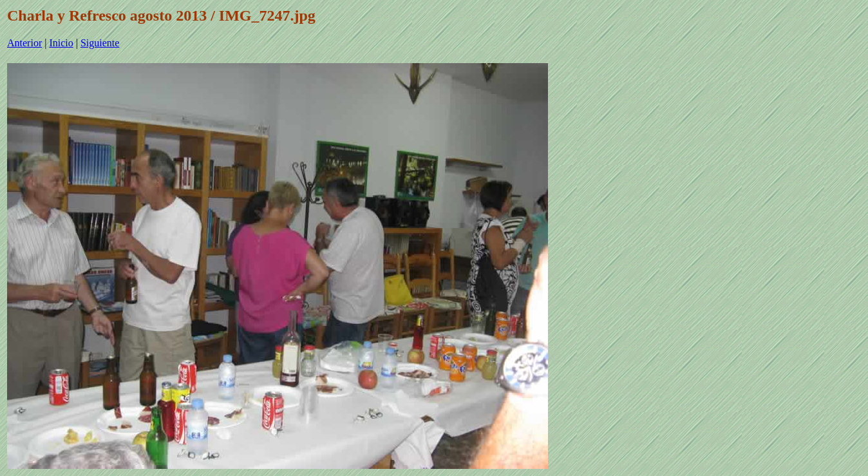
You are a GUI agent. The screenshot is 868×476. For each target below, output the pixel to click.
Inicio (61, 43)
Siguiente (100, 43)
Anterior (24, 43)
